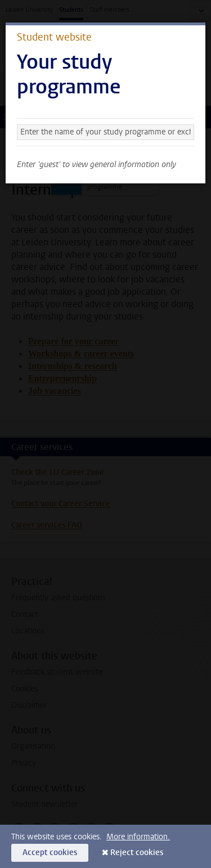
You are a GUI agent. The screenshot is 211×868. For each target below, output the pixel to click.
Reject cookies (137, 853)
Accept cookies (50, 853)
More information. (138, 837)
